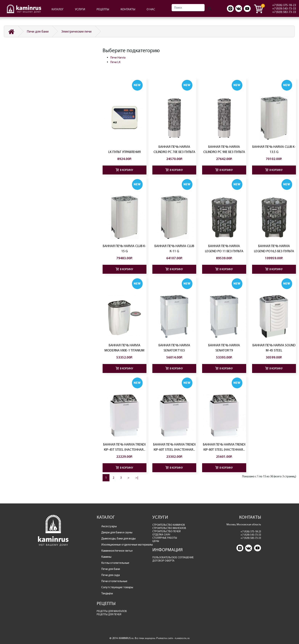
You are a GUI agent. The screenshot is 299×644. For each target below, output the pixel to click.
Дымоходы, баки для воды (118, 538)
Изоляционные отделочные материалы (124, 544)
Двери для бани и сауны (117, 532)
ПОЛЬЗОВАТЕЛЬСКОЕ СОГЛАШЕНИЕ (173, 557)
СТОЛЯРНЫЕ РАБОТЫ (165, 538)
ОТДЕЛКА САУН (161, 535)
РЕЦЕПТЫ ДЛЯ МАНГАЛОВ (112, 611)
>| (137, 478)
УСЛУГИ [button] (80, 9)
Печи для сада (111, 575)
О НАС (151, 9)
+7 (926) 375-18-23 (284, 5)
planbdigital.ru (182, 638)
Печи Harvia (118, 57)
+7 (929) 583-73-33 (284, 12)
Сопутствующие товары (117, 587)
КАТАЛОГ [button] (57, 9)
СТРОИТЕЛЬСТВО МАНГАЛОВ (169, 528)
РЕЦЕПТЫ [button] (103, 9)
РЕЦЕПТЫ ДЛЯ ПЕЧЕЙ (109, 614)
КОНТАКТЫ (128, 9)
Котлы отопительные (115, 563)
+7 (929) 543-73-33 (284, 8)
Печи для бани (38, 31)
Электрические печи (76, 31)
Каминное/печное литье (117, 551)
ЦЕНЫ (156, 541)
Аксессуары (109, 526)
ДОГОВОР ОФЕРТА (163, 561)
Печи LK (115, 62)
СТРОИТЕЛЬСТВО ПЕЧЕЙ (166, 531)
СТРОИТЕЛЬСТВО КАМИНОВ (169, 525)
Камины (106, 557)
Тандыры (107, 593)
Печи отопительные (114, 581)
